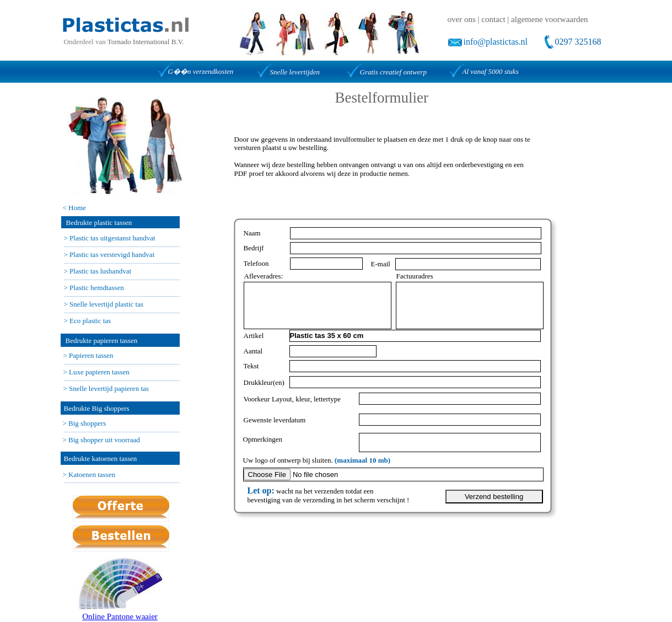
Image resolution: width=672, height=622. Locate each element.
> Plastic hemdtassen (94, 288)
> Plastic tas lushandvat (98, 271)
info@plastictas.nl (496, 42)
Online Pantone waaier (120, 616)
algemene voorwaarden (550, 19)
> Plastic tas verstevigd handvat (109, 254)
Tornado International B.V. (146, 42)
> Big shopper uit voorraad (101, 440)
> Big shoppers (85, 423)
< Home (74, 208)
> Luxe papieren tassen (96, 372)
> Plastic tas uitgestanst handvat (110, 238)
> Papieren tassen (88, 355)
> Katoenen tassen (89, 474)
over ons (462, 19)
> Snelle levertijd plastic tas (104, 304)
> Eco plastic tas (88, 321)
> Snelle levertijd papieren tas (106, 388)
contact (493, 19)
